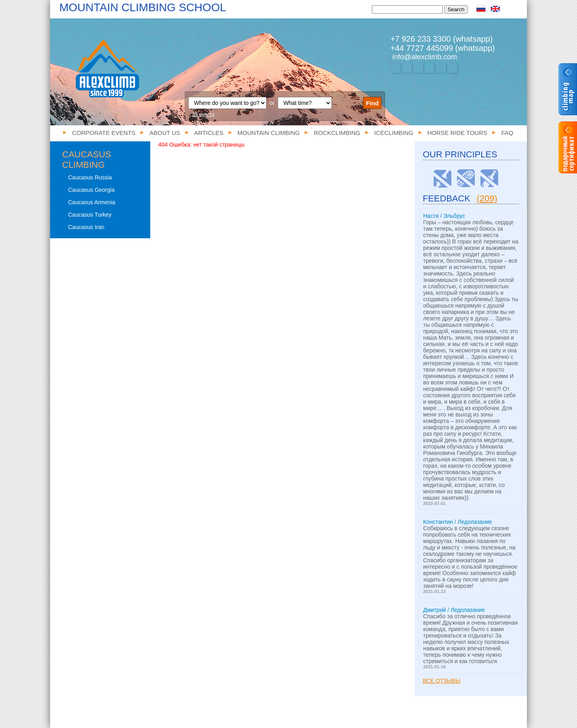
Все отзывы (442, 681)
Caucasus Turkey (90, 215)
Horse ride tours (457, 133)
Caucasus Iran (86, 227)
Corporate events (104, 133)
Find (372, 103)
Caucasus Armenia (92, 202)
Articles (209, 133)
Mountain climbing (269, 133)
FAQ (507, 133)
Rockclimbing (337, 133)
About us (165, 133)
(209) (487, 198)
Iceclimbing (394, 133)
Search (456, 9)
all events (203, 114)
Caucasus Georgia (91, 190)
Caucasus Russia (90, 177)
